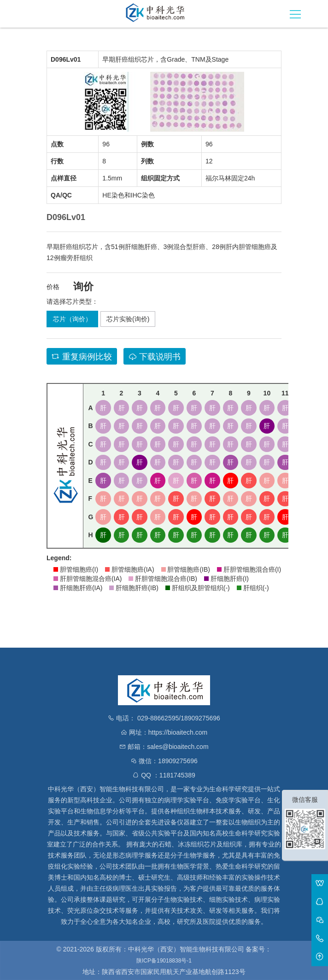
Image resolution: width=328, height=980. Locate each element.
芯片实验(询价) (128, 319)
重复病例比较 (82, 357)
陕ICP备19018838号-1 (164, 961)
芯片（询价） (72, 319)
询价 (83, 287)
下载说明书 (155, 357)
